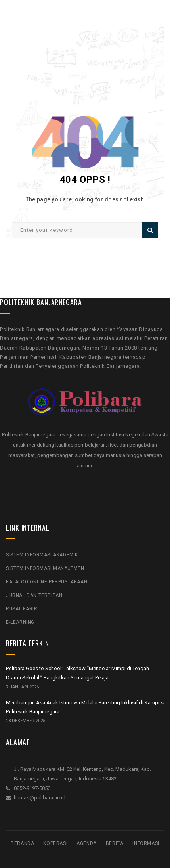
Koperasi (55, 843)
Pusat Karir (22, 609)
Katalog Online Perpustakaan (47, 582)
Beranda (22, 843)
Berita (115, 843)
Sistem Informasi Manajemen (45, 568)
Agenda (87, 843)
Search (150, 230)
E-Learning (20, 622)
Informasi (146, 843)
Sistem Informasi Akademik (42, 555)
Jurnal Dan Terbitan (34, 595)
